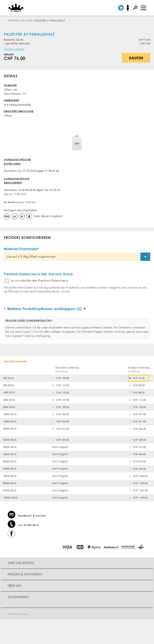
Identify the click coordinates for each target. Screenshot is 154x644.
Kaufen (136, 58)
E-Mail (34, 332)
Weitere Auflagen (14, 49)
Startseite (13, 21)
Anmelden (129, 8)
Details (65, 291)
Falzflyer (27, 21)
